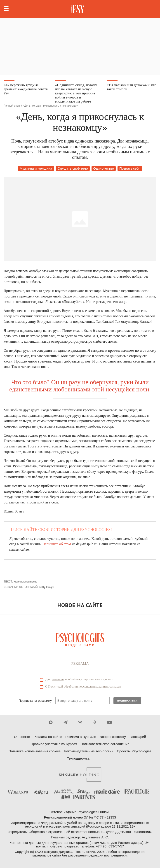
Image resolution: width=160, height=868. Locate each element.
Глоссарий (138, 737)
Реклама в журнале (81, 737)
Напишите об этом (56, 544)
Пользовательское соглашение (105, 744)
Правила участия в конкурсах (54, 744)
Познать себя (130, 168)
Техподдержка (78, 758)
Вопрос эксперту (113, 737)
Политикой (56, 687)
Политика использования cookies (35, 751)
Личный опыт (12, 106)
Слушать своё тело (73, 168)
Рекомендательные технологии (89, 751)
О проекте (22, 737)
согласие (58, 679)
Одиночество (104, 168)
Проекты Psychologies (134, 751)
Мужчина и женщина (36, 168)
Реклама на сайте (48, 737)
